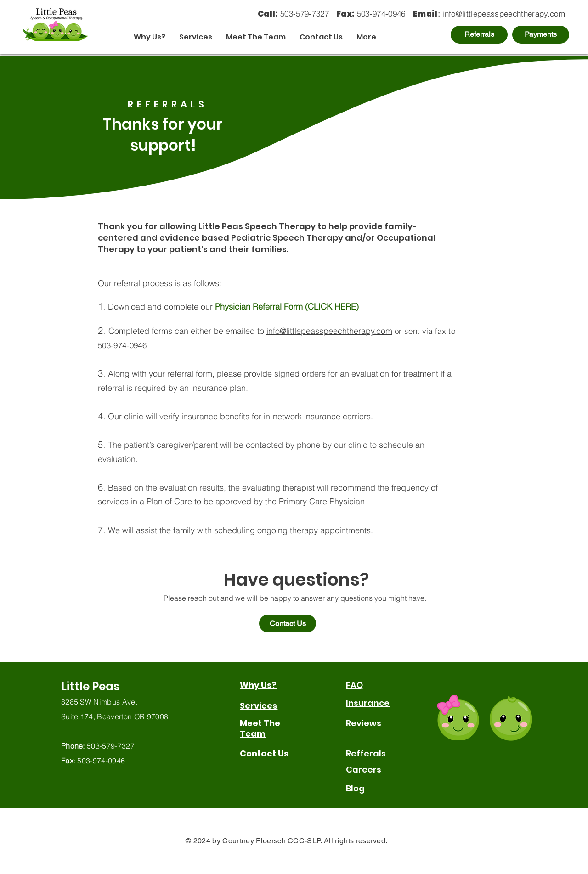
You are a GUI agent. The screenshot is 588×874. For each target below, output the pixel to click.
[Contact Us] (288, 623)
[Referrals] (479, 35)
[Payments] (541, 35)
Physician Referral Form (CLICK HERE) (287, 307)
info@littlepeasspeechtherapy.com (504, 14)
